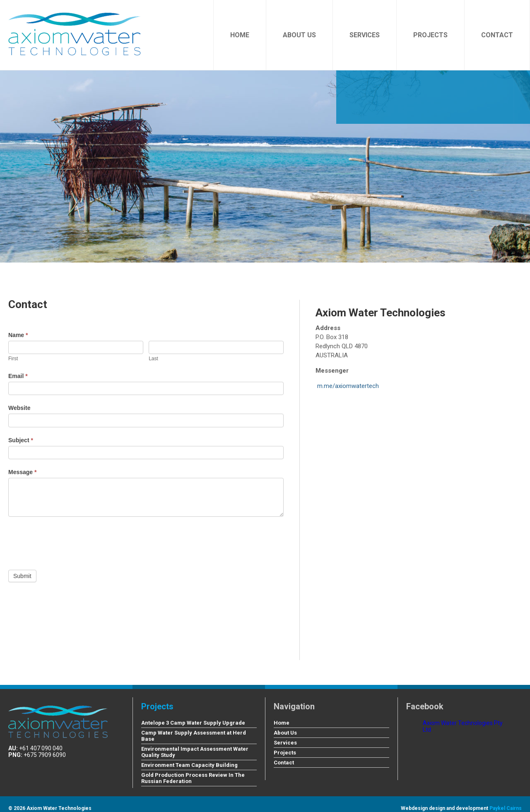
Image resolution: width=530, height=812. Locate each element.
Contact (497, 35)
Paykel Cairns (506, 808)
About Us (299, 35)
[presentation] (71, 541)
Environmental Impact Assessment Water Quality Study (195, 752)
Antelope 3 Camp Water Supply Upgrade (193, 723)
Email (18, 376)
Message (23, 472)
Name (18, 335)
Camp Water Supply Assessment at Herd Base (194, 736)
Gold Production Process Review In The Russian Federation (193, 778)
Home (240, 35)
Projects (430, 35)
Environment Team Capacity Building (189, 765)
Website (19, 408)
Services (365, 35)
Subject (21, 440)
